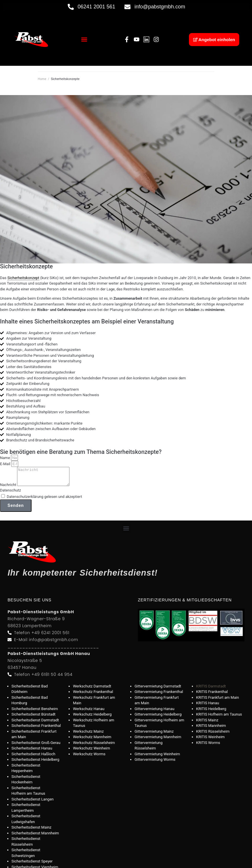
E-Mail (6, 464)
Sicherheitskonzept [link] (23, 278)
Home (42, 79)
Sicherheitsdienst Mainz (32, 831)
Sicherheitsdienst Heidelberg (36, 763)
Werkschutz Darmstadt (92, 690)
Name (5, 458)
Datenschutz (10, 494)
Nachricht (9, 488)
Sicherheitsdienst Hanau (32, 752)
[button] (84, 40)
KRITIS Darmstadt (211, 690)
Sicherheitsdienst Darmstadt (35, 724)
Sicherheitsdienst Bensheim (35, 712)
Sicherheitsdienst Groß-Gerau (36, 746)
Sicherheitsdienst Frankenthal (36, 729)
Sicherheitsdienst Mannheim (35, 837)
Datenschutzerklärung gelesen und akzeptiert (44, 500)
